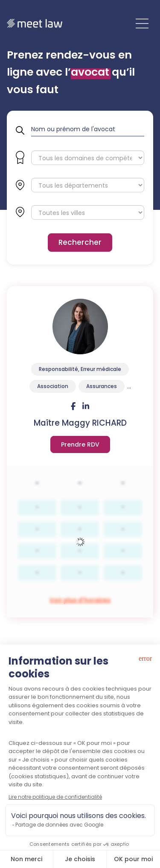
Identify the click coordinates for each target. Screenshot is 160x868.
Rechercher (80, 242)
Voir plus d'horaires (80, 444)
